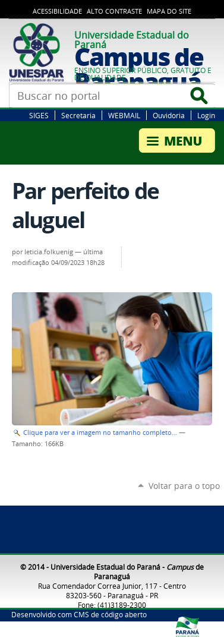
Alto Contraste (114, 11)
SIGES (39, 115)
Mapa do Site (169, 11)
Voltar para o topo (184, 486)
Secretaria (78, 115)
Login (206, 115)
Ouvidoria (169, 115)
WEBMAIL (124, 115)
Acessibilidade (57, 11)
